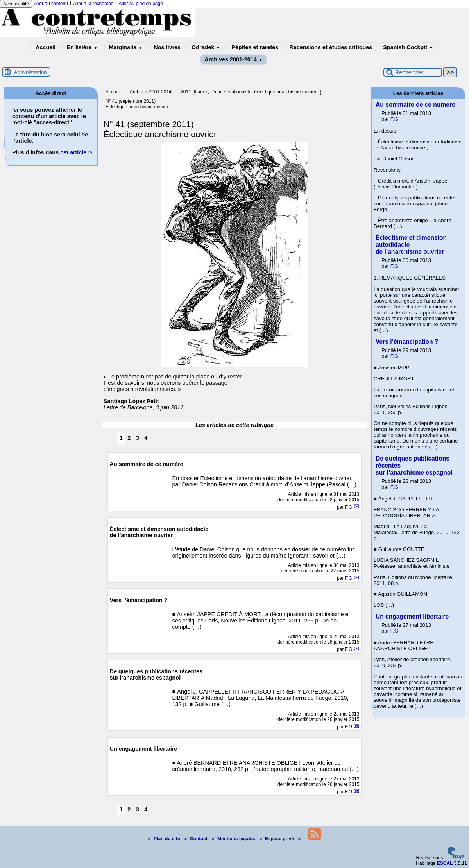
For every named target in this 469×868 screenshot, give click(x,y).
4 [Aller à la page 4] (146, 438)
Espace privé (277, 839)
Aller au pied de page (141, 4)
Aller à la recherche (93, 4)
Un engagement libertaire (412, 616)
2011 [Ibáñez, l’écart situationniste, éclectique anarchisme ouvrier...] (251, 92)
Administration (30, 72)
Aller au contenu (51, 4)
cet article (73, 152)
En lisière (82, 47)
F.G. (349, 507)
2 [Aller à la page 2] (129, 438)
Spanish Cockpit (408, 47)
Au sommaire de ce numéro (416, 105)
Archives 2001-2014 (234, 59)
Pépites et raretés (255, 47)
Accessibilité (16, 4)
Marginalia (126, 47)
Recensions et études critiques (331, 47)
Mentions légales (234, 839)
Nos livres (167, 47)
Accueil (46, 47)
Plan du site (165, 839)
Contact (197, 839)
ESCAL (445, 863)
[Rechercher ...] (413, 72)
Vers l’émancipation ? (407, 342)
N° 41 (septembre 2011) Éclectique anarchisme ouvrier (137, 104)
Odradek (206, 47)
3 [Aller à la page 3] (138, 438)
